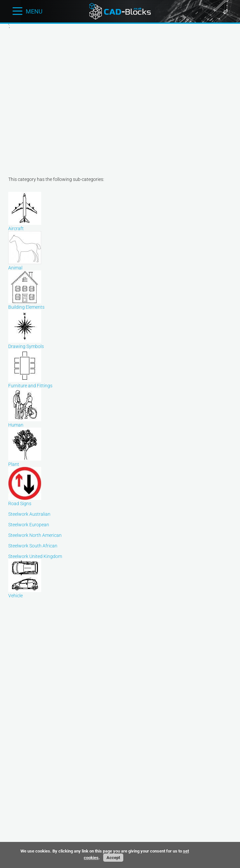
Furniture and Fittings (30, 383)
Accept (113, 858)
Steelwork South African (33, 546)
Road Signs (25, 501)
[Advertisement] (62, 97)
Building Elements (26, 304)
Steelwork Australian (29, 514)
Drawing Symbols (26, 344)
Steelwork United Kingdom (35, 556)
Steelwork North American (35, 535)
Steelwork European (29, 525)
